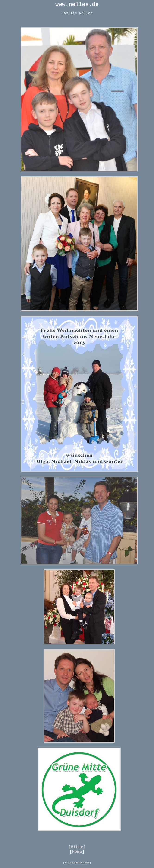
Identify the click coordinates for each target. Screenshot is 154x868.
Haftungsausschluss (77, 863)
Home (77, 852)
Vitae (77, 847)
